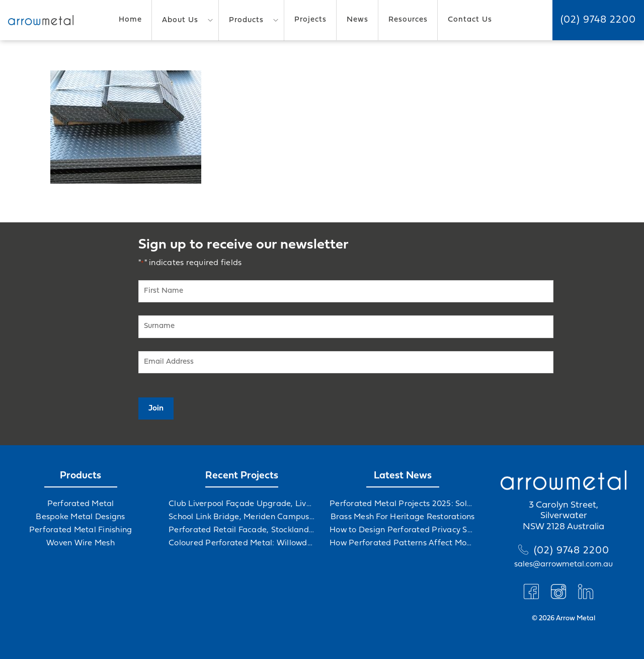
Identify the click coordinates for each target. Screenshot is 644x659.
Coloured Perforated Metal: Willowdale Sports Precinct (242, 543)
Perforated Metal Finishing (81, 530)
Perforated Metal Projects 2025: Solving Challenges (403, 504)
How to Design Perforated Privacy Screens (403, 530)
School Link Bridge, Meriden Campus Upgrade (242, 517)
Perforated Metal (81, 504)
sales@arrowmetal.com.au (563, 564)
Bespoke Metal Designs (80, 517)
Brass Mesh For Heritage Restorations (403, 517)
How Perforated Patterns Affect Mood (403, 543)
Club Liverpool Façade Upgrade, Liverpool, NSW (242, 504)
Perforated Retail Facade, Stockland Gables (242, 530)
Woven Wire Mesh (80, 543)
